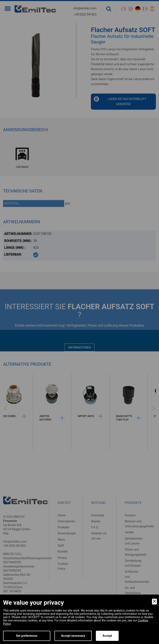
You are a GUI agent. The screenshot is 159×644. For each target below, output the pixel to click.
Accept (107, 636)
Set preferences (27, 636)
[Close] (154, 602)
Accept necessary (73, 636)
